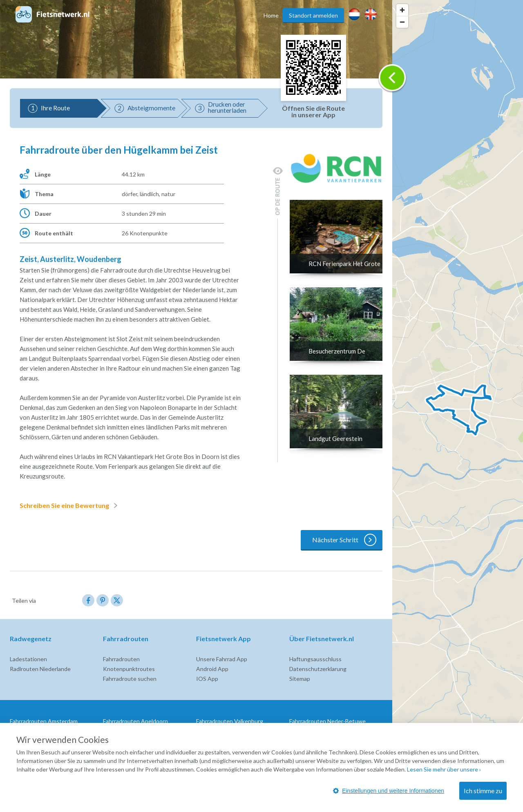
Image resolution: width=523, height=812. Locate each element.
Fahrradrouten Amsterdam (44, 721)
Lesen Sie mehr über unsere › (444, 769)
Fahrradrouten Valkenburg (230, 721)
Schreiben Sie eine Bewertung (70, 506)
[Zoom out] (402, 22)
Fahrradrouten (121, 659)
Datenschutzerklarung (318, 669)
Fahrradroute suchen (130, 679)
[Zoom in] (402, 10)
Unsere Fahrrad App (222, 659)
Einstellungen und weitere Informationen (389, 791)
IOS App (207, 679)
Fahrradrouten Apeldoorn (135, 721)
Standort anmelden (313, 15)
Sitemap (300, 679)
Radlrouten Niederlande (40, 669)
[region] (458, 406)
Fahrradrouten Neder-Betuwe (327, 721)
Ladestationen (28, 659)
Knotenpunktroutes (129, 669)
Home (271, 15)
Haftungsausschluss (315, 659)
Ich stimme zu (483, 791)
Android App (212, 669)
